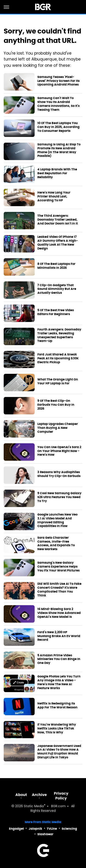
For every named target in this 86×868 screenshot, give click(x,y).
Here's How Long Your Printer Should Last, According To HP (54, 197)
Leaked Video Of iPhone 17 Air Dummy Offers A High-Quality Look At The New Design (58, 243)
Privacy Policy (61, 796)
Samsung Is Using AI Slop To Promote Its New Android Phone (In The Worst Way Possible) (59, 150)
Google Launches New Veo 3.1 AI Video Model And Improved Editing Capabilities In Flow (57, 520)
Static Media (34, 806)
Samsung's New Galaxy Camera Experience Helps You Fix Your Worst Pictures (58, 567)
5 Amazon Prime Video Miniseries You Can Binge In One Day (59, 659)
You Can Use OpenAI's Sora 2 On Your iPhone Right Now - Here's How (59, 451)
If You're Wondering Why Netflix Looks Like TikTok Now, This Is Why (57, 729)
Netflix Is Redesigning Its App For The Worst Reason (57, 706)
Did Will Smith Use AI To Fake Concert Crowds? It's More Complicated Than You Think (59, 590)
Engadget (16, 829)
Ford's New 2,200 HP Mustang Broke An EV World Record (59, 636)
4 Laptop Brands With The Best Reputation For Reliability (57, 173)
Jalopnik (35, 829)
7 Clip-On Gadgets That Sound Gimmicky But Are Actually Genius (57, 289)
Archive (39, 795)
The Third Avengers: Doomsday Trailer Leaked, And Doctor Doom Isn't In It (58, 220)
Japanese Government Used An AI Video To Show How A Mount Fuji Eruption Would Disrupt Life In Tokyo (59, 752)
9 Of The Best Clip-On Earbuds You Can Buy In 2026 (56, 405)
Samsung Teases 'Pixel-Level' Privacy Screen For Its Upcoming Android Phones (58, 81)
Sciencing (69, 829)
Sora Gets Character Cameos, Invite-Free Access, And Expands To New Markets (56, 544)
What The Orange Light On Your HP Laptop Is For (58, 381)
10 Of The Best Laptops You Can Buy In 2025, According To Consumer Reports (58, 127)
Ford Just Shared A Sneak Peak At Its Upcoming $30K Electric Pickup (58, 358)
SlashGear (45, 834)
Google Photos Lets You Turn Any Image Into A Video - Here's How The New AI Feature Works (59, 682)
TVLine (52, 829)
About (21, 795)
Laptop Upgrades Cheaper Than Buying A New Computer (58, 428)
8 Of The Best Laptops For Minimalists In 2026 (56, 266)
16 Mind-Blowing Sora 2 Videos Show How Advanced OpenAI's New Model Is (59, 613)
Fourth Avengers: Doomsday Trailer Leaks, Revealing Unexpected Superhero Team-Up (59, 335)
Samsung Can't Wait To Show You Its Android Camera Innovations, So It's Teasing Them (58, 104)
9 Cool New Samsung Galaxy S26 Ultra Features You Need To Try (59, 497)
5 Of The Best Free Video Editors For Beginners (56, 312)
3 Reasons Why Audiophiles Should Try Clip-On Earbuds (59, 474)
